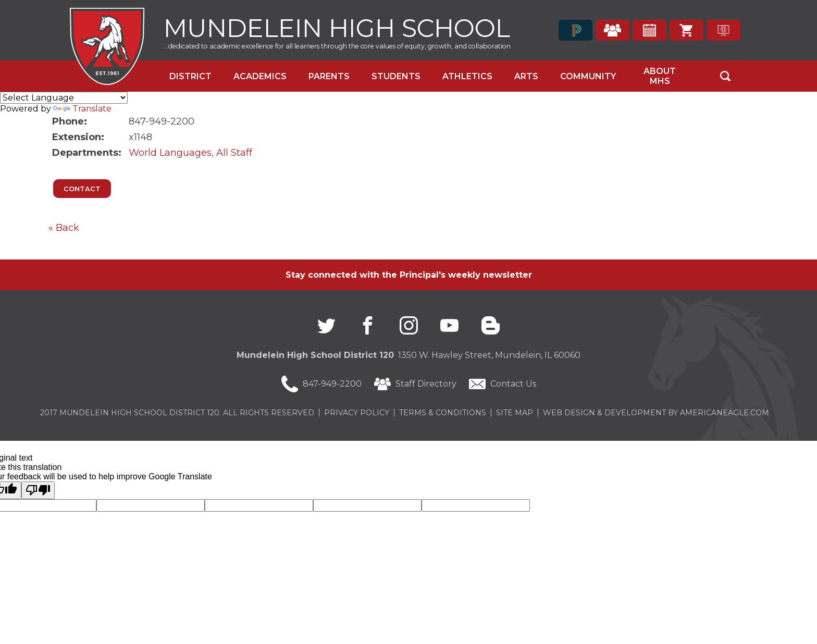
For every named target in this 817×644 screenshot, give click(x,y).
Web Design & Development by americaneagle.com (656, 413)
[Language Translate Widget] (64, 98)
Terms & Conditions (443, 413)
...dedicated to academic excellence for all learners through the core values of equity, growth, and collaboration (337, 46)
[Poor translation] (38, 490)
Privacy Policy (357, 413)
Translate (82, 109)
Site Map (515, 413)
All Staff (234, 153)
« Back (64, 228)
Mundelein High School (337, 27)
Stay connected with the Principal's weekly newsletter (409, 275)
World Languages (170, 153)
